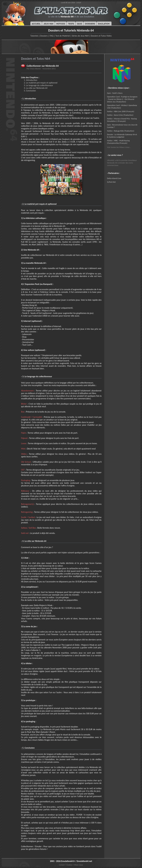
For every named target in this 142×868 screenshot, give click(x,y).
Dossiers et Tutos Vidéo (101, 36)
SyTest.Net (111, 182)
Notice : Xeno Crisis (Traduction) (120, 115)
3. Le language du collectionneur (38, 85)
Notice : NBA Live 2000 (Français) (121, 111)
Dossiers (44, 36)
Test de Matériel (63, 36)
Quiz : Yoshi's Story (115, 93)
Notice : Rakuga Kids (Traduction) (121, 131)
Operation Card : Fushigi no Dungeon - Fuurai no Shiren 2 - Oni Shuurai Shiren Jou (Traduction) (122, 99)
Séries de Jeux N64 (80, 36)
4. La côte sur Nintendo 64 (36, 88)
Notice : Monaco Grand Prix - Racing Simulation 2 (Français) (122, 120)
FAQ (51, 36)
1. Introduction (31, 80)
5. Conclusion (30, 91)
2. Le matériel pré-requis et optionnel (41, 83)
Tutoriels (34, 36)
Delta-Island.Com (114, 178)
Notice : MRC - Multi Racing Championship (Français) (118, 142)
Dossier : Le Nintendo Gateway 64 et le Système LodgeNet (122, 136)
